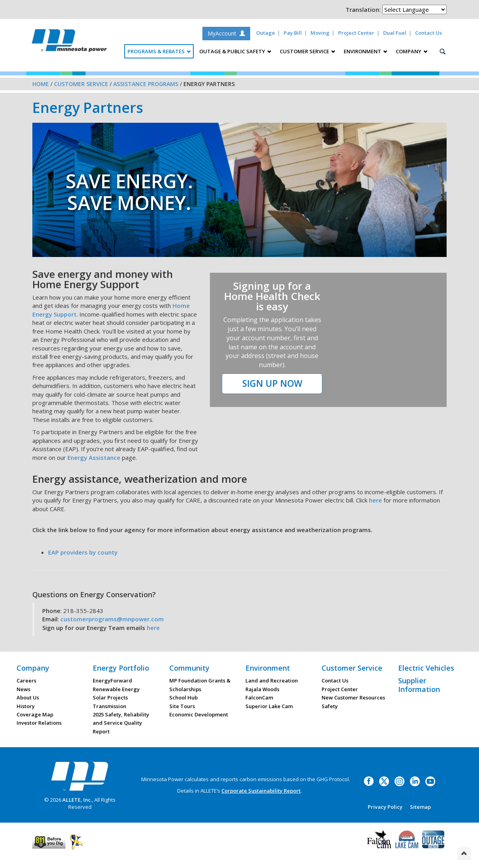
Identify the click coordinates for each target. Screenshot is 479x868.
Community (189, 668)
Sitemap (420, 807)
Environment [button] (365, 51)
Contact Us (428, 33)
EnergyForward (112, 681)
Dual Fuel (395, 33)
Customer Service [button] (307, 51)
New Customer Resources (353, 697)
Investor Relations (39, 723)
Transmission (109, 706)
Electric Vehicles (426, 668)
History (26, 706)
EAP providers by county (83, 552)
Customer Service (81, 84)
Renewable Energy (116, 689)
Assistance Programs (146, 84)
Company (33, 668)
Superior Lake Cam (269, 706)
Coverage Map (35, 714)
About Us (28, 697)
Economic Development (199, 714)
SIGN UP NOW (272, 383)
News (23, 689)
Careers (26, 681)
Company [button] (412, 51)
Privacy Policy (385, 807)
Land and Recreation (272, 681)
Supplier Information (419, 685)
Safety (330, 706)
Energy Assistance (94, 457)
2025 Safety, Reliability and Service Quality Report (121, 723)
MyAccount (226, 33)
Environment (268, 668)
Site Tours (182, 706)
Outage (266, 33)
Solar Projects (110, 697)
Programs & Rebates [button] (159, 51)
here (375, 500)
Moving (320, 33)
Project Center (356, 33)
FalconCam (259, 697)
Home (41, 84)
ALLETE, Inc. (77, 800)
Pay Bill (293, 33)
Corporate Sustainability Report (261, 791)
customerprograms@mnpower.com (112, 619)
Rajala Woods (262, 689)
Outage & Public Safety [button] (235, 51)
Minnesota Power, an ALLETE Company (69, 42)
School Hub (183, 697)
